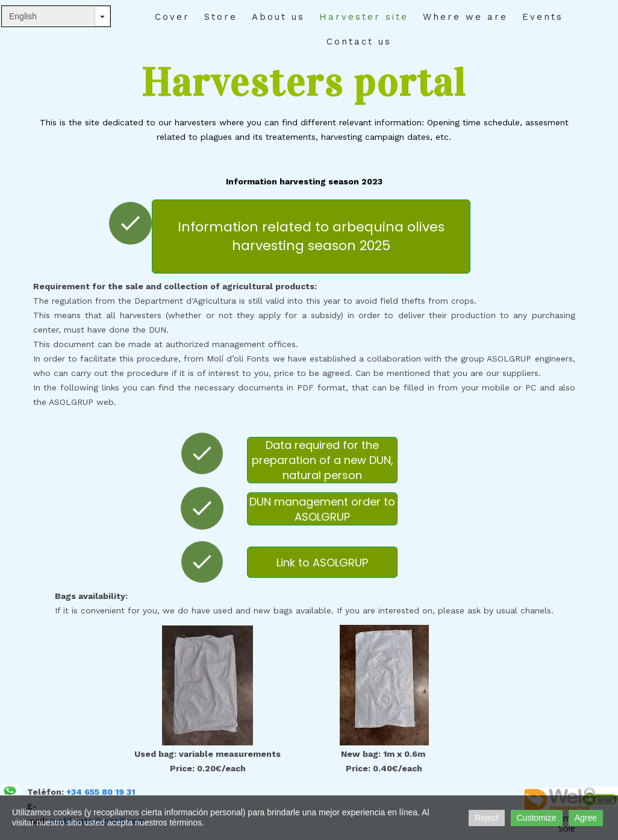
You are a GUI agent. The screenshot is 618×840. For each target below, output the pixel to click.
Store (221, 17)
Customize (537, 818)
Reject (487, 818)
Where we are (465, 17)
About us (278, 17)
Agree (586, 818)
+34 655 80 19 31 (101, 792)
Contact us (359, 42)
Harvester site (364, 17)
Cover (172, 17)
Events (543, 17)
